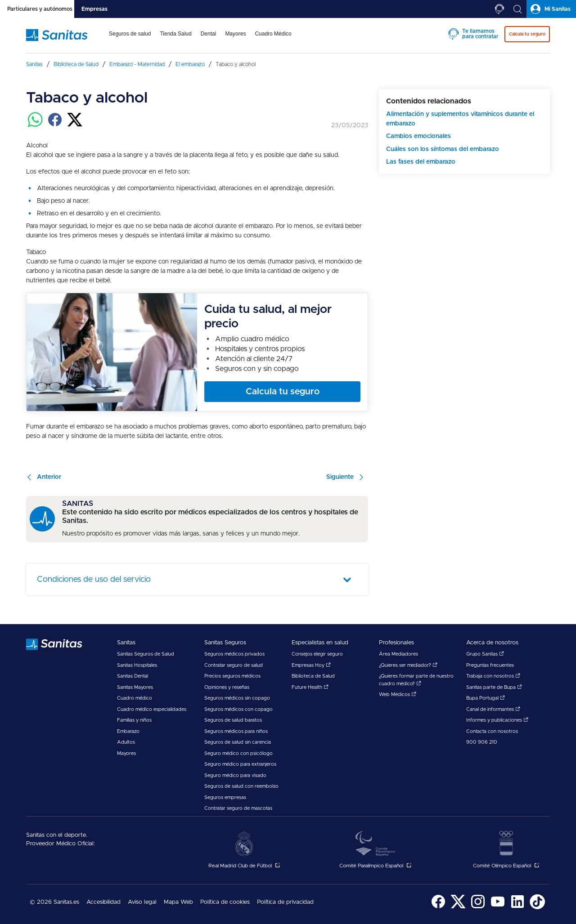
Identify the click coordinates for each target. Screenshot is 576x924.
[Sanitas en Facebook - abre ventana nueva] (438, 908)
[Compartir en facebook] (55, 125)
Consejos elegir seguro (317, 654)
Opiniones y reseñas (227, 687)
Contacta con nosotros (492, 731)
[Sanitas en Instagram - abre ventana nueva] (478, 908)
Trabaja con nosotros (493, 676)
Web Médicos (398, 694)
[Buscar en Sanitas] (517, 9)
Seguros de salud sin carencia (238, 742)
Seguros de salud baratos (233, 720)
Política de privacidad (285, 902)
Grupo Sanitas (485, 654)
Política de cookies (225, 902)
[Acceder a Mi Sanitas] (551, 9)
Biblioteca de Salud (313, 676)
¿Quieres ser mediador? (408, 665)
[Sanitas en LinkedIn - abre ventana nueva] (517, 908)
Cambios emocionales (418, 136)
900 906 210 (482, 742)
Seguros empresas (225, 797)
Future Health (310, 687)
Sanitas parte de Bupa (494, 687)
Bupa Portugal (486, 698)
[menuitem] (130, 40)
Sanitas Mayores (135, 687)
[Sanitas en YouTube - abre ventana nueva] (498, 908)
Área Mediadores (398, 654)
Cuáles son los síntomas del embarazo (443, 149)
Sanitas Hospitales (137, 665)
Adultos (126, 742)
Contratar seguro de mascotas (238, 808)
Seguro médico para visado (235, 775)
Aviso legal (142, 902)
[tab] (37, 9)
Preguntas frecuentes (490, 665)
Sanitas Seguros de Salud (146, 654)
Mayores (126, 753)
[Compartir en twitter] (75, 125)
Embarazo (128, 731)
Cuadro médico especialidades (152, 709)
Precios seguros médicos (232, 676)
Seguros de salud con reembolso (241, 786)
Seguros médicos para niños (236, 731)
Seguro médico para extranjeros (240, 764)
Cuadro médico (135, 698)
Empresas (94, 9)
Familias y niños (134, 720)
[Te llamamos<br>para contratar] (499, 9)
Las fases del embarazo (421, 162)
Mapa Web (178, 902)
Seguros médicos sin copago (237, 698)
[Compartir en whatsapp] (35, 125)
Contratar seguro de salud (234, 665)
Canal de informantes (493, 709)
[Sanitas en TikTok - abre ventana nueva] (537, 908)
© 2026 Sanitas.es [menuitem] (54, 902)
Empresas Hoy (311, 665)
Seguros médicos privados (234, 654)
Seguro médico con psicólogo (238, 753)
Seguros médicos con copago (238, 709)
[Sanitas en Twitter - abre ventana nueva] (458, 908)
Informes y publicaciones (497, 720)
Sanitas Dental (133, 676)
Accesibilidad (103, 902)
